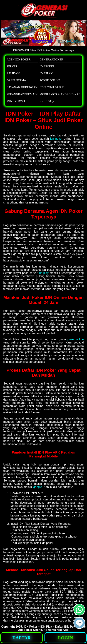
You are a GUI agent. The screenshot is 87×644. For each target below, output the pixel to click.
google (38, 487)
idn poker (56, 139)
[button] (79, 623)
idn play (43, 273)
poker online (76, 339)
